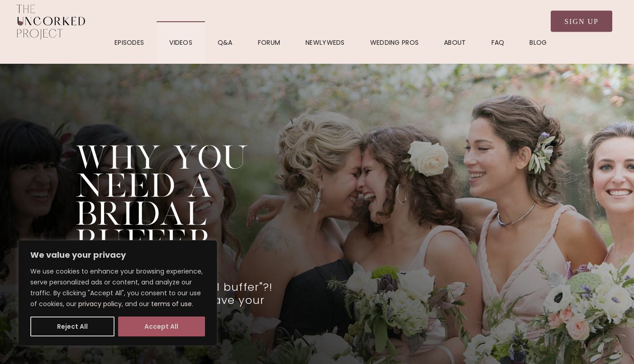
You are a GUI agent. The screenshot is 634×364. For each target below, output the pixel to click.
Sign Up (582, 21)
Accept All (161, 326)
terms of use (172, 304)
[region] (118, 293)
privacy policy (100, 304)
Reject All (72, 326)
